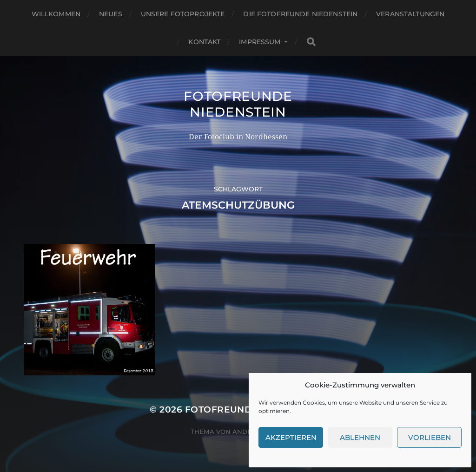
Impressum (260, 42)
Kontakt (204, 42)
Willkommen (56, 14)
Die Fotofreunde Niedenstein (300, 14)
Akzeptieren (291, 437)
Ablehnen (360, 437)
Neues (111, 14)
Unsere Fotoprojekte (183, 14)
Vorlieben (430, 437)
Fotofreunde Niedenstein (238, 104)
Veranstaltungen (410, 14)
